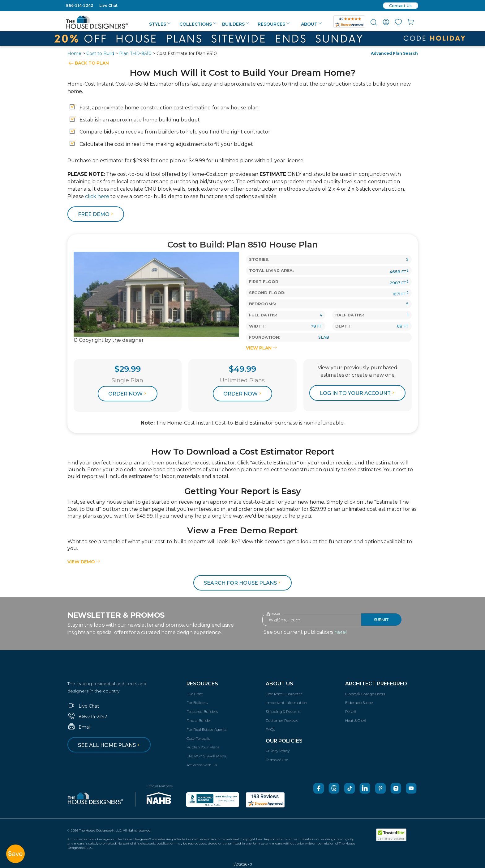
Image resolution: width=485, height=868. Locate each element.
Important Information (286, 703)
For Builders (197, 703)
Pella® (351, 711)
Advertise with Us (202, 765)
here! (341, 632)
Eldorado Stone (359, 703)
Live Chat (108, 5)
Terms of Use (277, 760)
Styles (160, 24)
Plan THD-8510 (135, 53)
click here (97, 196)
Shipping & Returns (283, 711)
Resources (274, 24)
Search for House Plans (243, 583)
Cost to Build (100, 53)
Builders (236, 24)
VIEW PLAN (262, 348)
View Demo (84, 562)
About (311, 24)
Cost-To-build (199, 738)
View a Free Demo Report (242, 530)
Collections (198, 24)
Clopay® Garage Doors (365, 694)
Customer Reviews (282, 720)
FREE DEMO (96, 214)
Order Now (128, 394)
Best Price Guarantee (284, 694)
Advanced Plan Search (394, 53)
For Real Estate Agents (206, 729)
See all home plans (110, 745)
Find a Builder (199, 720)
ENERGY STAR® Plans (206, 756)
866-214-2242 (79, 5)
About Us (279, 684)
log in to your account (358, 393)
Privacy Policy (278, 751)
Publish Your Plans (203, 747)
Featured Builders (202, 711)
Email (79, 727)
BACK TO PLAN (92, 63)
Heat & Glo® (356, 720)
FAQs (270, 729)
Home (74, 53)
